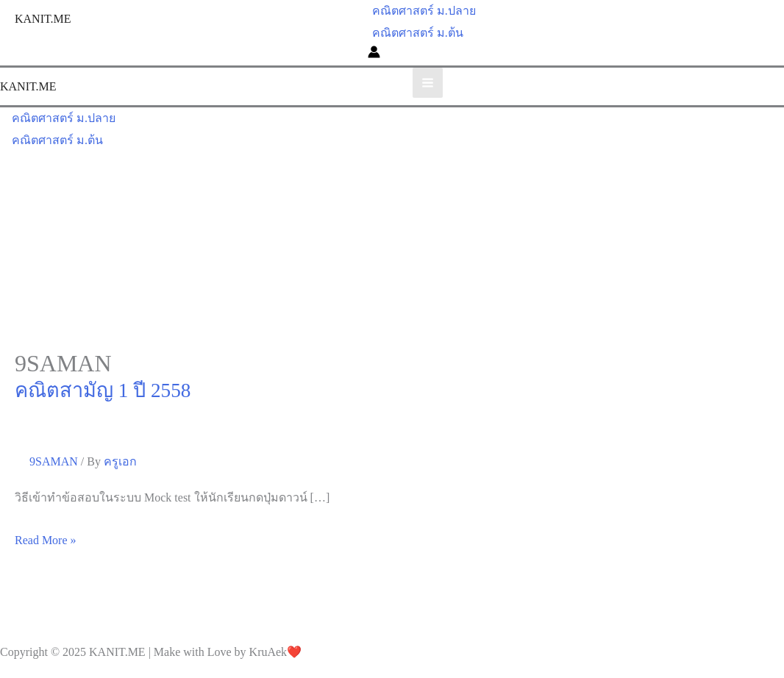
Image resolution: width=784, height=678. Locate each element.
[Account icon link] (374, 54)
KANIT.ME (43, 19)
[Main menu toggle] (428, 83)
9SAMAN (54, 461)
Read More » (46, 540)
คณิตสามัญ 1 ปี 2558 (103, 390)
